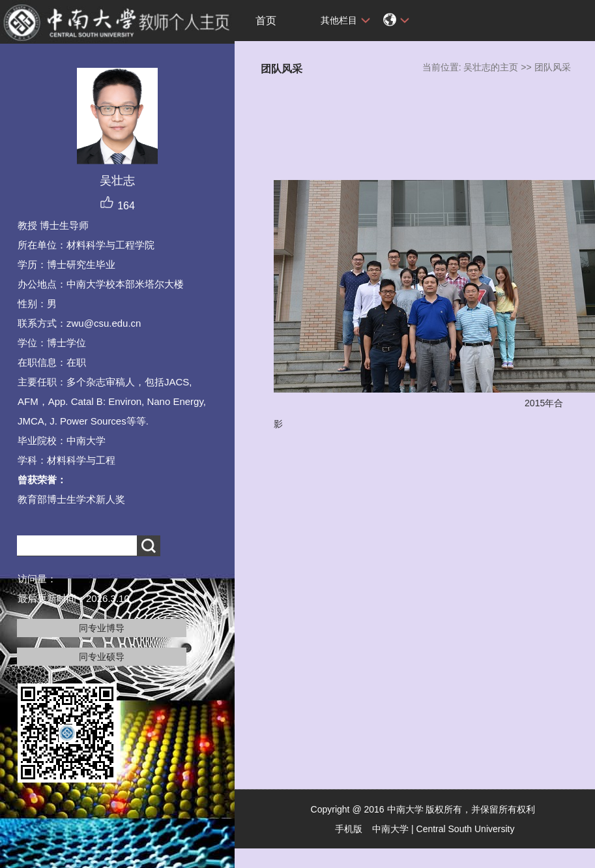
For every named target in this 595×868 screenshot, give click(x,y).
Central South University (466, 829)
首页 (266, 21)
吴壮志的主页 (491, 67)
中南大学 (390, 829)
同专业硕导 (102, 657)
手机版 (349, 829)
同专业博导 (102, 628)
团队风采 (553, 67)
